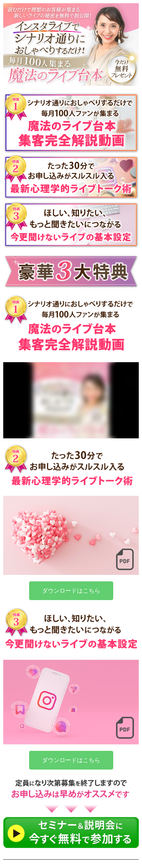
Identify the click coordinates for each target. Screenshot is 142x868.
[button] (71, 591)
